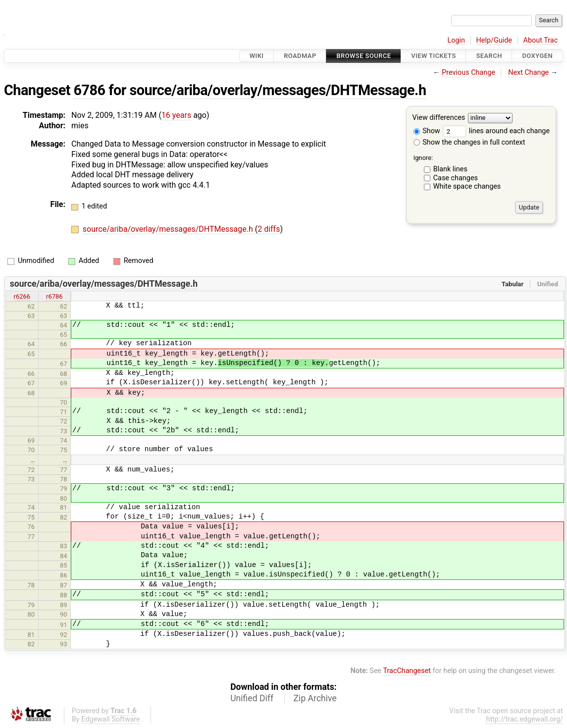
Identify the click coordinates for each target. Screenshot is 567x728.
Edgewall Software (111, 719)
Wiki (257, 56)
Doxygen (537, 56)
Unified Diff (252, 698)
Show (427, 131)
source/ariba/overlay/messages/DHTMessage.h (278, 90)
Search (489, 56)
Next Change (528, 73)
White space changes (467, 186)
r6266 (22, 296)
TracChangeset (407, 671)
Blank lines (450, 169)
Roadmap (300, 56)
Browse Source (363, 56)
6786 (90, 90)
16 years (176, 115)
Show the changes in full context (469, 142)
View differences (439, 118)
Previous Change (468, 73)
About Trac (541, 40)
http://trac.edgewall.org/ (524, 719)
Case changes (456, 178)
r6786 (54, 296)
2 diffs (269, 229)
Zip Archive (315, 698)
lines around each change (496, 131)
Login (456, 40)
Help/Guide (494, 40)
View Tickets (433, 56)
